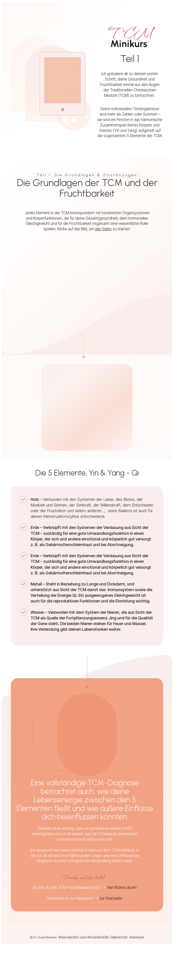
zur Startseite (111, 898)
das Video (103, 229)
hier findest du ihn (122, 887)
